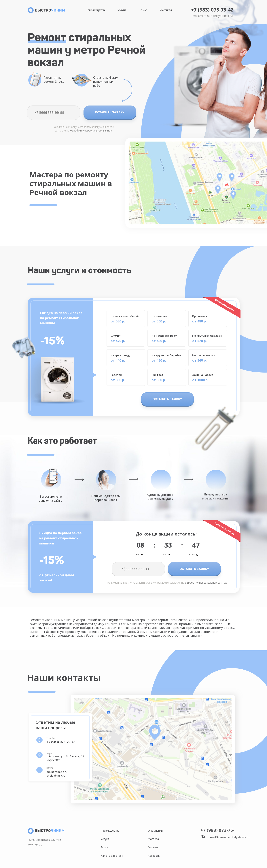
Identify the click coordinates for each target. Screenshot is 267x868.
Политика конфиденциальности (44, 840)
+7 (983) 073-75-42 (212, 10)
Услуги (122, 10)
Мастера (153, 839)
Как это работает (112, 856)
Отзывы (153, 847)
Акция (104, 847)
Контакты (166, 10)
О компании (155, 831)
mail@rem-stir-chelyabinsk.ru (213, 16)
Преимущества (97, 10)
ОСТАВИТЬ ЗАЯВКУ (110, 112)
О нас (144, 10)
